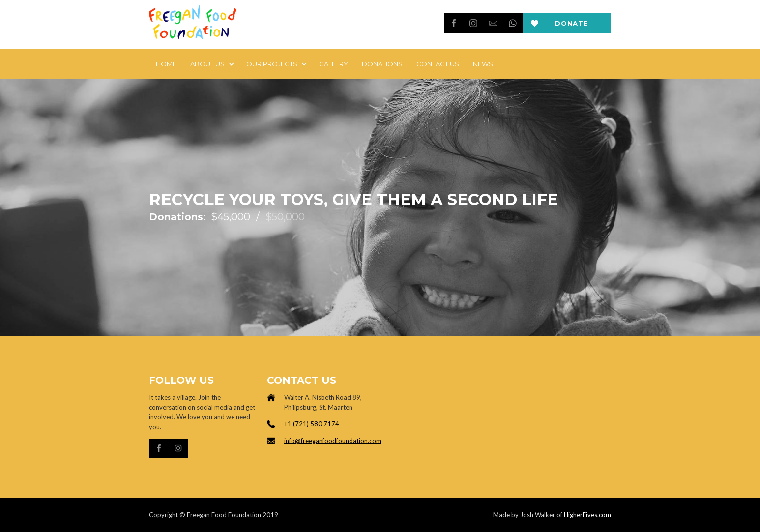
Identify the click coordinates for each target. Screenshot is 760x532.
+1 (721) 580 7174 (312, 424)
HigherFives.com (587, 515)
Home (166, 64)
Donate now (572, 26)
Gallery (334, 64)
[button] (211, 64)
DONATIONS (382, 64)
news (483, 64)
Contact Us (438, 64)
